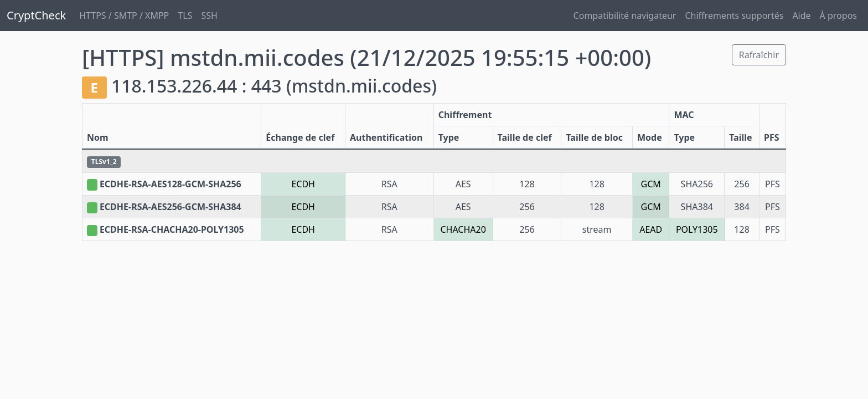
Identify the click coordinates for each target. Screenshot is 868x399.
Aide (801, 16)
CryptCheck (36, 15)
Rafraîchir (759, 55)
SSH (209, 16)
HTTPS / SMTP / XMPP (124, 16)
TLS (185, 16)
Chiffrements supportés (734, 16)
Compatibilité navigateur (625, 16)
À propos (838, 16)
